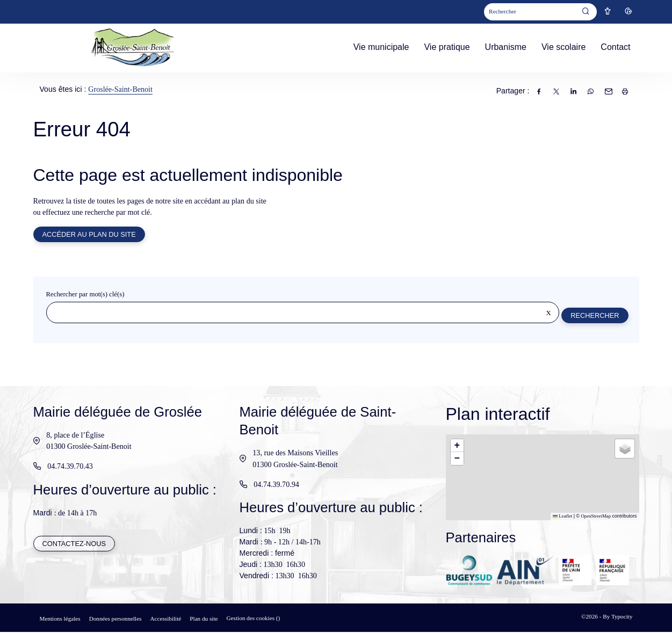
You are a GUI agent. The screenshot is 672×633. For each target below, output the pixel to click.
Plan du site (204, 620)
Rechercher (594, 316)
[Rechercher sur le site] (302, 314)
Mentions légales (60, 620)
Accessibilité (166, 620)
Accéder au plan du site (90, 235)
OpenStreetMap (596, 517)
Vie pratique (447, 47)
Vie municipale (381, 47)
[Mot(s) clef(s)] (530, 12)
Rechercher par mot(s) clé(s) (85, 295)
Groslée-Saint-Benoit (120, 89)
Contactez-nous (75, 545)
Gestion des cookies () (254, 619)
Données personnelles (115, 620)
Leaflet (563, 517)
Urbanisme (506, 47)
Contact (615, 47)
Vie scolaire (563, 47)
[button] (457, 447)
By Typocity (617, 617)
